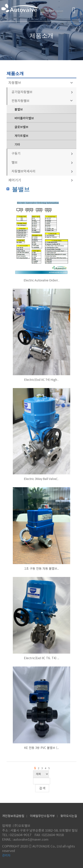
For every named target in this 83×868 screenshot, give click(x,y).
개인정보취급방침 (13, 816)
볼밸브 (19, 109)
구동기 (42, 153)
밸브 (42, 162)
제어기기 (41, 180)
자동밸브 (41, 83)
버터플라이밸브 (24, 118)
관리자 (6, 855)
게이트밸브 (21, 136)
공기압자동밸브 (42, 92)
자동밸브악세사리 (42, 171)
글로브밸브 (21, 127)
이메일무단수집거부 (42, 816)
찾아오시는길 (69, 816)
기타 (17, 144)
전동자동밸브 (43, 101)
